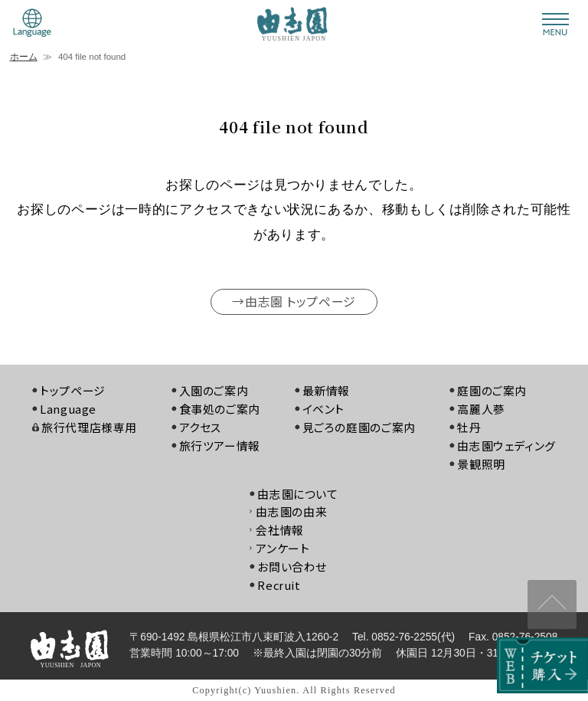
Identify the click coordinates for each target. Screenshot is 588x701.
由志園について (297, 494)
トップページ (73, 391)
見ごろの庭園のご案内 (359, 427)
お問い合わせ (292, 567)
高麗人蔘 (482, 409)
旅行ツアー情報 (219, 445)
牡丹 (470, 427)
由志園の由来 (291, 512)
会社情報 (280, 530)
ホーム (24, 57)
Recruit (279, 585)
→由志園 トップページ (294, 301)
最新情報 (327, 391)
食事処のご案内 (219, 409)
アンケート (283, 548)
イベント (324, 409)
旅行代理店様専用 (89, 427)
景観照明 (482, 464)
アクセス (200, 427)
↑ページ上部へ (552, 603)
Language (68, 409)
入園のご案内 (213, 391)
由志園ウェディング (507, 445)
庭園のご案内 (493, 391)
